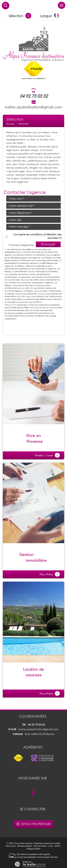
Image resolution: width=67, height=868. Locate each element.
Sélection (16, 16)
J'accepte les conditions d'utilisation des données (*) (37, 236)
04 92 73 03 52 (34, 96)
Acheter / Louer (47, 455)
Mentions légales (25, 846)
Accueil (10, 124)
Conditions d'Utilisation (35, 316)
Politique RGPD (33, 849)
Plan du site (10, 846)
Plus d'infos (50, 574)
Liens (51, 846)
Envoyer (48, 244)
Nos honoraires (40, 846)
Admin (58, 846)
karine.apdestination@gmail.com (34, 107)
